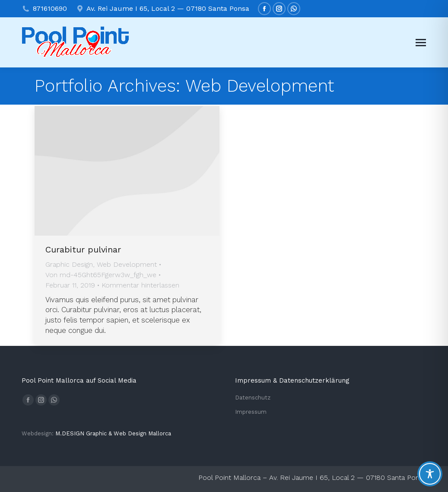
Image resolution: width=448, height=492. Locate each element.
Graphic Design (69, 264)
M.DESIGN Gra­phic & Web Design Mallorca (113, 433)
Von (101, 275)
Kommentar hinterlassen (140, 285)
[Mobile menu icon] (421, 43)
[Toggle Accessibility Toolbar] (430, 474)
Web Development (127, 264)
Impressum (251, 412)
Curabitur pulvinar (83, 249)
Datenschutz (253, 398)
